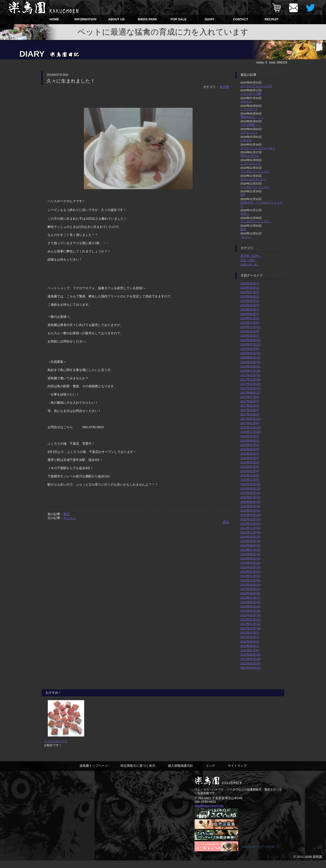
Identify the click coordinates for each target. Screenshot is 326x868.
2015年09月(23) (251, 488)
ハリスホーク (249, 109)
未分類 (224, 87)
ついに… (246, 237)
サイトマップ (237, 773)
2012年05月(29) (251, 659)
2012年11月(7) (250, 632)
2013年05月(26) (251, 606)
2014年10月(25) (251, 537)
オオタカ (246, 101)
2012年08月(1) (250, 646)
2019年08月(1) (250, 288)
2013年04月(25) (251, 611)
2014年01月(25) (251, 576)
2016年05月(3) (250, 453)
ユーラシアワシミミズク (256, 86)
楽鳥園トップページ (94, 773)
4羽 (243, 195)
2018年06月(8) (250, 349)
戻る (226, 522)
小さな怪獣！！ (251, 125)
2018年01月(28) (251, 371)
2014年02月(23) (251, 571)
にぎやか (246, 140)
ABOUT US (116, 19)
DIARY (210, 19)
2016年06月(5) (250, 449)
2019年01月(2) (250, 318)
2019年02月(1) (250, 314)
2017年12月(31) (251, 375)
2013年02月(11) (251, 619)
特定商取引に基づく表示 (138, 773)
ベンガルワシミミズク (255, 171)
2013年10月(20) (251, 585)
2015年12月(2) (250, 475)
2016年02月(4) (250, 467)
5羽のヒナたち (250, 156)
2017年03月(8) (250, 414)
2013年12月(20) (251, 580)
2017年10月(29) (251, 384)
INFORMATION (86, 19)
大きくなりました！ (253, 179)
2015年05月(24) (251, 506)
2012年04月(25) (251, 663)
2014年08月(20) (251, 545)
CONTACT (241, 19)
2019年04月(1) (250, 305)
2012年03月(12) (251, 668)
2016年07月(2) (250, 445)
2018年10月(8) (250, 331)
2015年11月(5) (250, 480)
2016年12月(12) (251, 427)
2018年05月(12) (251, 353)
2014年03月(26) (251, 567)
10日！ (245, 213)
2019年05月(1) (250, 301)
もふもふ (70, 518)
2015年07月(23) (251, 497)
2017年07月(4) (250, 397)
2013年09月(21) (251, 589)
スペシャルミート (56, 748)
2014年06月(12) (251, 554)
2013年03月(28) (251, 615)
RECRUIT (272, 19)
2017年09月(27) (251, 388)
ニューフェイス (251, 163)
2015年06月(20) (251, 502)
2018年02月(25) (251, 366)
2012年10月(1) (250, 637)
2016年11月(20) (251, 432)
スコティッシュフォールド (258, 148)
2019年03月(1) (250, 309)
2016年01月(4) (250, 471)
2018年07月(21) (251, 344)
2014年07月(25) (251, 550)
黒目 (66, 514)
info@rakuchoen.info (209, 813)
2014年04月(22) (251, 563)
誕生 (243, 229)
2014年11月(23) (251, 532)
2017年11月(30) (251, 379)
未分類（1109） (251, 256)
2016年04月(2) (250, 458)
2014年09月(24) (251, 541)
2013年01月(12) (251, 624)
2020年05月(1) (250, 283)
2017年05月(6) (250, 406)
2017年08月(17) (251, 392)
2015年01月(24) (251, 523)
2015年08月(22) (251, 493)
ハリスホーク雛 (251, 94)
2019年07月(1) (250, 292)
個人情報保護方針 (180, 773)
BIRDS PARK (147, 19)
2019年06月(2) (250, 296)
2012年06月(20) (251, 655)
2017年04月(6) (250, 410)
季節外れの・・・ (252, 117)
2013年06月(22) (251, 602)
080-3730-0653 (205, 809)
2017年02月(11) (251, 419)
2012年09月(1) (250, 641)
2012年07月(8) (250, 650)
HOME (54, 19)
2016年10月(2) (250, 436)
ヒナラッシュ (249, 132)
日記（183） (249, 260)
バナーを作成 (266, 854)
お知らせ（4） (250, 264)
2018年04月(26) (251, 357)
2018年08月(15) (251, 340)
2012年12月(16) (251, 628)
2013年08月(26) (251, 593)
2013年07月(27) (251, 598)
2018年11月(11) (251, 327)
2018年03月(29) (251, 362)
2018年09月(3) (250, 336)
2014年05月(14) (251, 558)
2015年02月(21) (251, 519)
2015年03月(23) (251, 515)
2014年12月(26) (251, 528)
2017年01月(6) (250, 423)
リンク (210, 773)
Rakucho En (249, 854)
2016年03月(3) (250, 462)
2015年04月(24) (251, 510)
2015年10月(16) (251, 484)
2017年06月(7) (250, 401)
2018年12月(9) (250, 322)
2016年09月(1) (250, 440)
